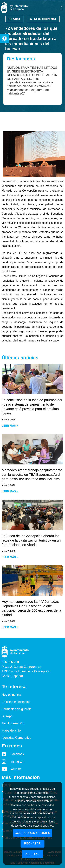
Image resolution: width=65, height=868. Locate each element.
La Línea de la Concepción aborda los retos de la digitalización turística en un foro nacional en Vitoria (31, 540)
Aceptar (33, 854)
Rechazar (32, 844)
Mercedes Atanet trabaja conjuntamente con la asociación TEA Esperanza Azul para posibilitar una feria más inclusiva (32, 475)
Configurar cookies (33, 833)
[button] (4, 39)
